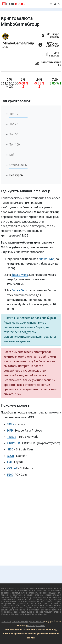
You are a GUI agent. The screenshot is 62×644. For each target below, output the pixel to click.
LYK (10, 462)
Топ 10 (14, 114)
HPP (10, 431)
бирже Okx (19, 290)
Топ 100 (15, 144)
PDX (10, 475)
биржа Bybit (47, 259)
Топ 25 (14, 124)
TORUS (12, 437)
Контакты (7, 621)
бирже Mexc (20, 275)
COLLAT (12, 468)
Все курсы (16, 175)
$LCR (11, 456)
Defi (12, 155)
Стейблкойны (18, 165)
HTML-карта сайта (36, 626)
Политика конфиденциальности (28, 621)
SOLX (11, 424)
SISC (10, 449)
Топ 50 (14, 134)
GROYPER (14, 443)
